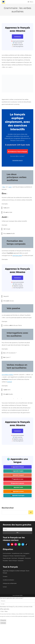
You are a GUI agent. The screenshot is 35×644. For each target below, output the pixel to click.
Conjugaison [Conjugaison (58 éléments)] (26, 553)
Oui (2, 611)
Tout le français (10, 567)
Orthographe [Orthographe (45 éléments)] (21, 558)
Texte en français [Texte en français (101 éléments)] (13, 561)
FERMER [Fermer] (3, 623)
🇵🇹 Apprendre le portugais (18, 495)
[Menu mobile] (31, 2)
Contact (5, 587)
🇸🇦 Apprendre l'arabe (18, 487)
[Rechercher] (31, 512)
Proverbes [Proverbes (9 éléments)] (5, 561)
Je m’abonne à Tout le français (17, 152)
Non (6, 611)
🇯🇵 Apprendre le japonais (17, 483)
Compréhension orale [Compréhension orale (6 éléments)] (17, 553)
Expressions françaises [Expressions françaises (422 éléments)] (20, 556)
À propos (5, 576)
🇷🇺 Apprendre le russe (17, 479)
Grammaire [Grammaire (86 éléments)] (14, 558)
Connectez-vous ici (17, 160)
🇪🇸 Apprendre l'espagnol (17, 475)
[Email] (17, 529)
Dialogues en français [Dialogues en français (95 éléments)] (8, 556)
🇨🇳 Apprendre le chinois (17, 491)
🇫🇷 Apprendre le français (17, 467)
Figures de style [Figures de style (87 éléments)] (7, 558)
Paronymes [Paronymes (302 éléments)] (28, 558)
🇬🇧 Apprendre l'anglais (18, 471)
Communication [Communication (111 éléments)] (7, 553)
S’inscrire (3, 620)
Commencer (17, 37)
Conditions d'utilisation (8, 580)
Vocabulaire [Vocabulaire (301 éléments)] (20, 561)
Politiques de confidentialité (10, 583)
